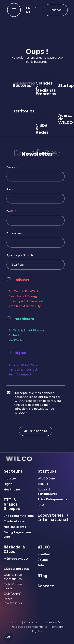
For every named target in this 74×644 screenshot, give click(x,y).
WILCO (44, 547)
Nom (10, 189)
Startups (47, 471)
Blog (42, 576)
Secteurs (13, 471)
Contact (46, 586)
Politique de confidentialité (29, 627)
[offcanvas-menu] (14, 10)
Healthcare (24, 319)
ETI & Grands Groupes (12, 504)
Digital (20, 353)
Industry (22, 280)
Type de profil (20, 255)
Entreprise (15, 233)
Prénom (12, 167)
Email (11, 211)
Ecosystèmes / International (53, 517)
